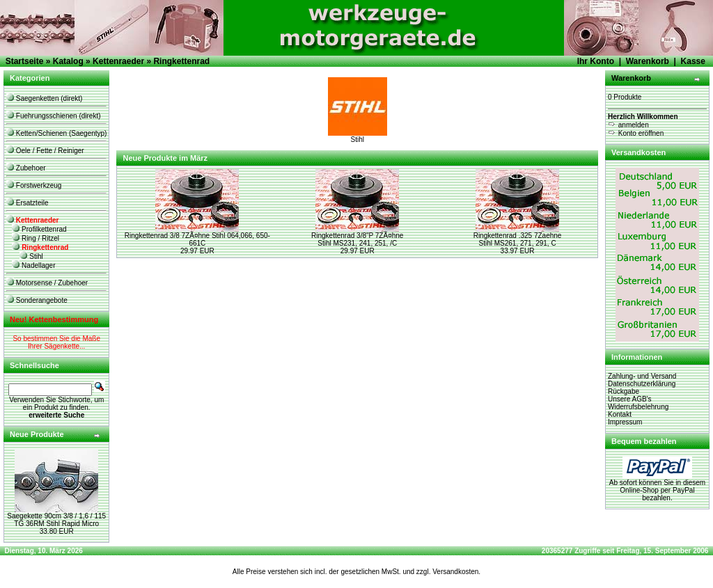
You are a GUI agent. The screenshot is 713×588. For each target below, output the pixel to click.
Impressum (625, 422)
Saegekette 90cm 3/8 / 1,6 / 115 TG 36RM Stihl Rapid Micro (56, 520)
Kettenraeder (118, 61)
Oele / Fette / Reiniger (45, 151)
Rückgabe (624, 391)
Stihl (31, 256)
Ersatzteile (27, 203)
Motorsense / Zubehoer (47, 283)
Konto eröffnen (636, 133)
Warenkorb (648, 61)
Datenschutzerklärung (642, 384)
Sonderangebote (37, 300)
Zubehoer (26, 168)
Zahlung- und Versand (642, 376)
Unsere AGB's (630, 399)
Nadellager (33, 265)
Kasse (693, 61)
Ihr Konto (596, 61)
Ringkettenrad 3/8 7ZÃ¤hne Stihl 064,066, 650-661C (197, 239)
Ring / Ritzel (36, 238)
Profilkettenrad (39, 229)
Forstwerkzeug (34, 185)
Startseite (25, 61)
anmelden (628, 125)
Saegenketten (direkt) (44, 98)
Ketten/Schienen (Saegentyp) (56, 133)
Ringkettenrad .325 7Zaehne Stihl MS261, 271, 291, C (518, 239)
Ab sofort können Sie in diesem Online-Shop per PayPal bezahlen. (657, 487)
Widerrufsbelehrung (638, 407)
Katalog (68, 61)
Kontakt (620, 414)
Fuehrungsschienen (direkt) (54, 116)
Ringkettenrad (181, 61)
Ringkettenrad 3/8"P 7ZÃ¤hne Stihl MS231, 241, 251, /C (357, 239)
